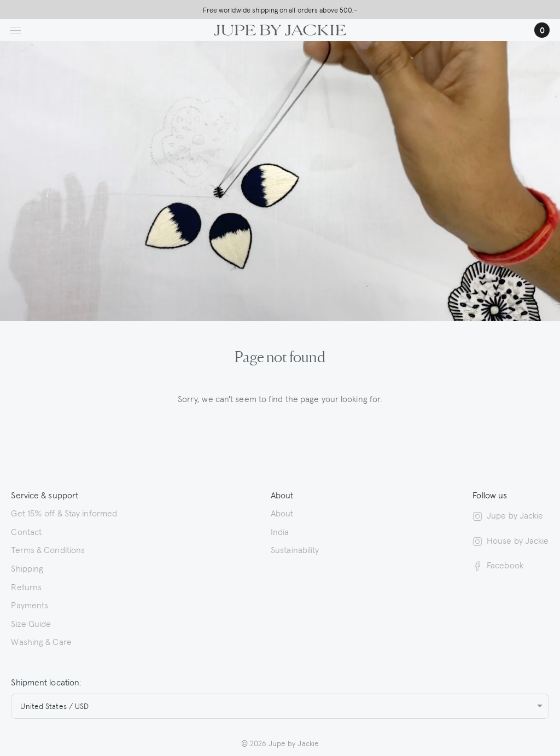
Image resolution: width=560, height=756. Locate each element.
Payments (30, 604)
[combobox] (280, 706)
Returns (26, 586)
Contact (26, 531)
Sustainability (295, 549)
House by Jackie (511, 540)
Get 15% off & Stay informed (64, 513)
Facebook (498, 565)
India (280, 531)
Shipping (27, 568)
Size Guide (31, 623)
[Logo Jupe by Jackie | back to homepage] (280, 28)
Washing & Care (41, 641)
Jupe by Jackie (508, 515)
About (282, 513)
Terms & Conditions (48, 549)
